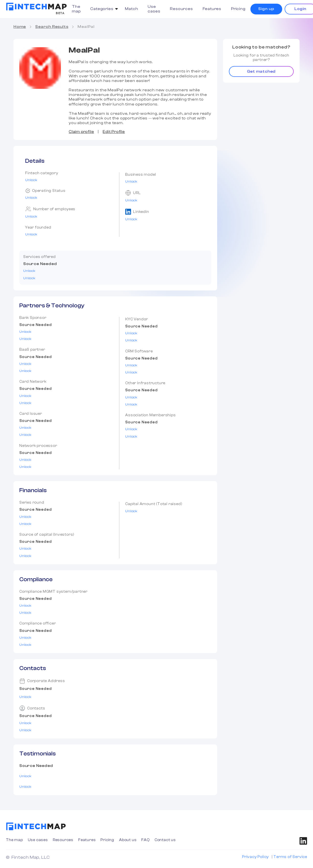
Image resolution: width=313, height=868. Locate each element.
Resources (181, 9)
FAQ (145, 840)
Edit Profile (114, 132)
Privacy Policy (255, 857)
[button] (103, 9)
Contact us (165, 840)
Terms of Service (290, 857)
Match (131, 9)
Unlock (31, 180)
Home (20, 27)
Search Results (52, 27)
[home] (36, 7)
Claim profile (81, 132)
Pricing (238, 9)
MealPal (86, 27)
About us (128, 840)
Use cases (154, 9)
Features (212, 9)
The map (76, 9)
